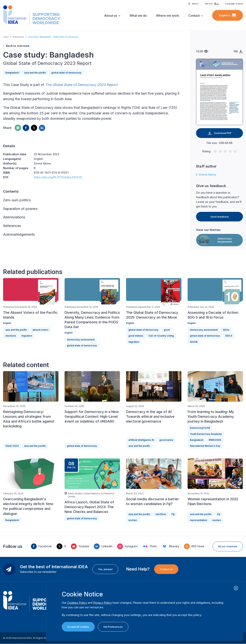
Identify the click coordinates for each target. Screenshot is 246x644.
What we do (138, 16)
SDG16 (194, 342)
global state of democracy (66, 73)
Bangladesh (12, 73)
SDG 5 (229, 336)
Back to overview (18, 46)
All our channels (228, 546)
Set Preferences (113, 627)
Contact (194, 16)
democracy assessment (81, 340)
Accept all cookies (78, 627)
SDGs (226, 330)
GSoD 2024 (12, 446)
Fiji (173, 514)
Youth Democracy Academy (206, 434)
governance (166, 440)
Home (6, 37)
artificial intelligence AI (141, 440)
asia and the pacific (35, 73)
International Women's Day (205, 446)
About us (111, 16)
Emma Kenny (208, 175)
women (133, 520)
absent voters (40, 330)
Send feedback (220, 217)
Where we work (168, 16)
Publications (18, 37)
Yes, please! (105, 569)
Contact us (166, 569)
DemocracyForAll (200, 428)
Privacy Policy (103, 603)
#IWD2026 (215, 440)
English (7, 323)
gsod (167, 330)
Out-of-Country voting (161, 336)
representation (198, 520)
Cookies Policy (77, 603)
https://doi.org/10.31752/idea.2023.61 (58, 177)
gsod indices (136, 336)
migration (27, 336)
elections (11, 336)
